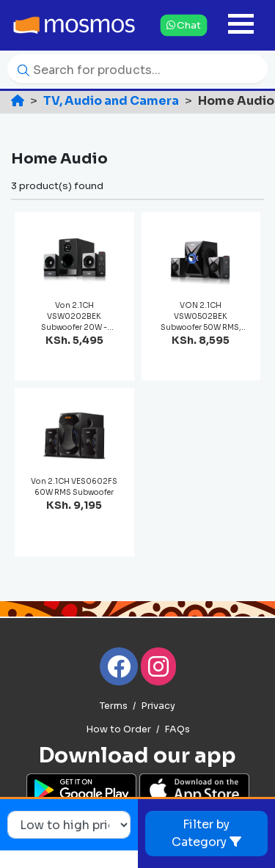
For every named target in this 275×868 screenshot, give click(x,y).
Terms (114, 706)
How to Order (118, 729)
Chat (184, 25)
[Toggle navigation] (241, 25)
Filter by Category (206, 833)
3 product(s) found (57, 186)
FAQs (177, 729)
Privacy (158, 706)
